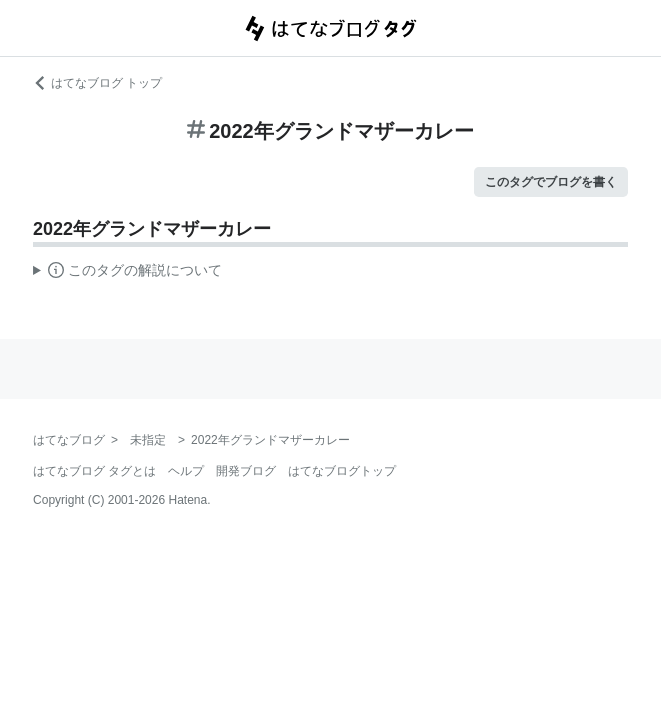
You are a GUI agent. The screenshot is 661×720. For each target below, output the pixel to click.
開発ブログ (246, 471)
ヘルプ (186, 471)
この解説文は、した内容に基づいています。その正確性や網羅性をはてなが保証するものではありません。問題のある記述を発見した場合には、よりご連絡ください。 (127, 273)
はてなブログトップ (342, 471)
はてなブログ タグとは (94, 471)
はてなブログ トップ (97, 83)
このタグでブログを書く (551, 182)
